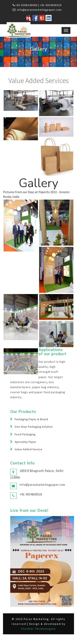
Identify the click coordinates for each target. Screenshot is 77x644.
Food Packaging (25, 434)
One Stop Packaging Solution (34, 427)
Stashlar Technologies (38, 629)
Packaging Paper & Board (31, 419)
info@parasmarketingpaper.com (39, 10)
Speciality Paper (25, 442)
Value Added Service (28, 449)
